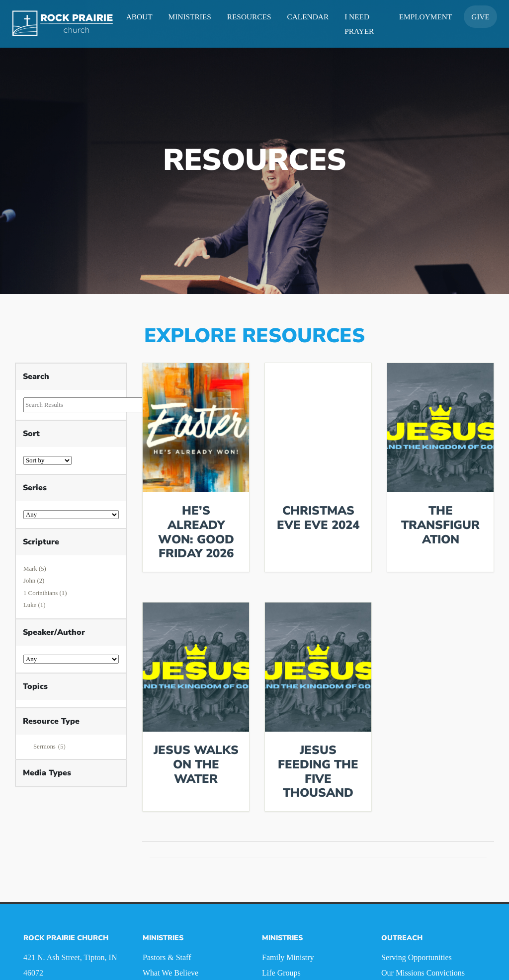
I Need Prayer (359, 24)
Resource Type (51, 721)
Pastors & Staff (167, 957)
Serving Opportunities (417, 957)
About (139, 17)
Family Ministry (288, 957)
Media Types (47, 773)
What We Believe (170, 973)
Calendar (308, 17)
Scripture (41, 542)
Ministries (190, 17)
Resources (249, 17)
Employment (426, 17)
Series (35, 488)
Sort (31, 434)
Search (36, 377)
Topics (35, 686)
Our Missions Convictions (423, 973)
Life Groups (281, 973)
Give (480, 17)
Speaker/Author (54, 632)
